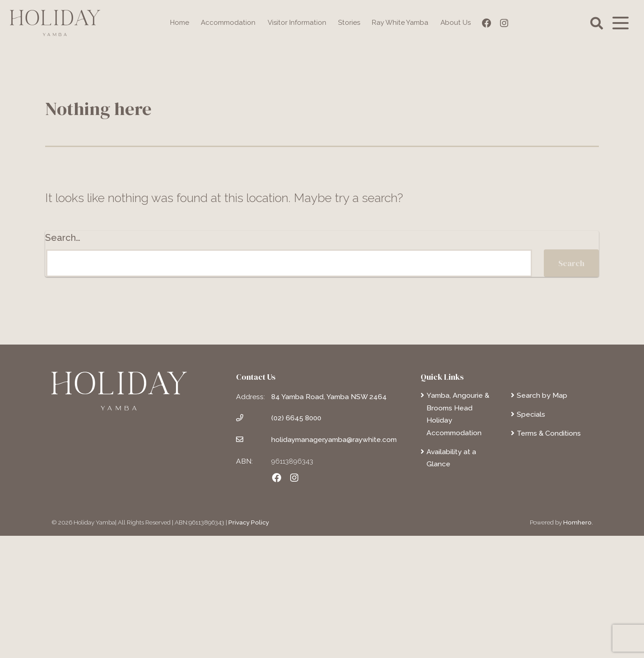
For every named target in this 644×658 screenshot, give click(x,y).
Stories (350, 23)
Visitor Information (297, 23)
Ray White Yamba (403, 23)
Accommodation (225, 23)
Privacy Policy (249, 644)
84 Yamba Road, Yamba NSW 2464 (329, 518)
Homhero (577, 644)
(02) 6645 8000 (297, 540)
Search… (63, 359)
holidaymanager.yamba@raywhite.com (334, 561)
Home (175, 23)
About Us (461, 23)
